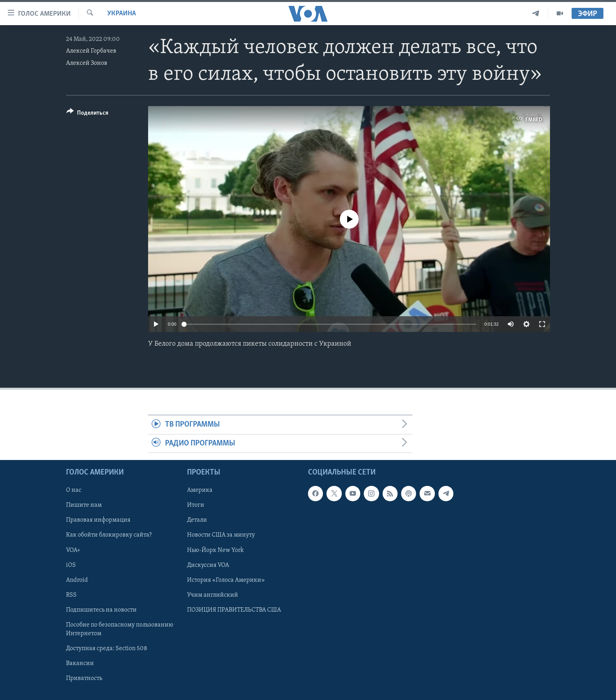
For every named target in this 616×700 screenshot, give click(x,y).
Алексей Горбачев (91, 51)
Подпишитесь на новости (101, 610)
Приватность (84, 678)
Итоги (196, 506)
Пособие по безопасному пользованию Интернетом (120, 629)
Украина (122, 14)
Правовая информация (98, 520)
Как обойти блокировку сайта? (109, 535)
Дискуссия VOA (208, 565)
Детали (197, 520)
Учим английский (213, 595)
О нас (74, 491)
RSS (71, 595)
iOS (71, 565)
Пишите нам (84, 506)
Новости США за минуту (221, 535)
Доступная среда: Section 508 (107, 649)
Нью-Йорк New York (215, 550)
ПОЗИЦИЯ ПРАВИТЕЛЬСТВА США (234, 610)
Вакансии (80, 663)
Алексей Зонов (87, 63)
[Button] (87, 114)
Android (77, 580)
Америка (200, 491)
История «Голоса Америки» (226, 580)
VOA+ (73, 550)
